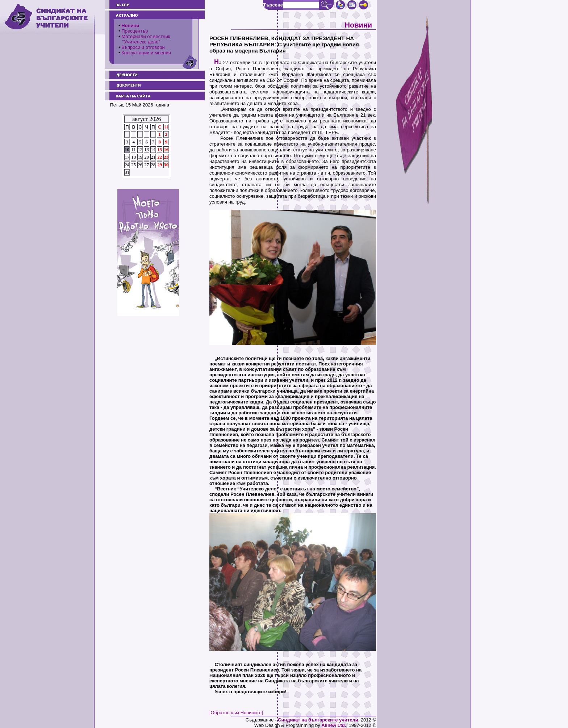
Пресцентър (135, 31)
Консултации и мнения (146, 53)
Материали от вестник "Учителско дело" (144, 39)
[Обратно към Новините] (236, 713)
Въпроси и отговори (143, 47)
